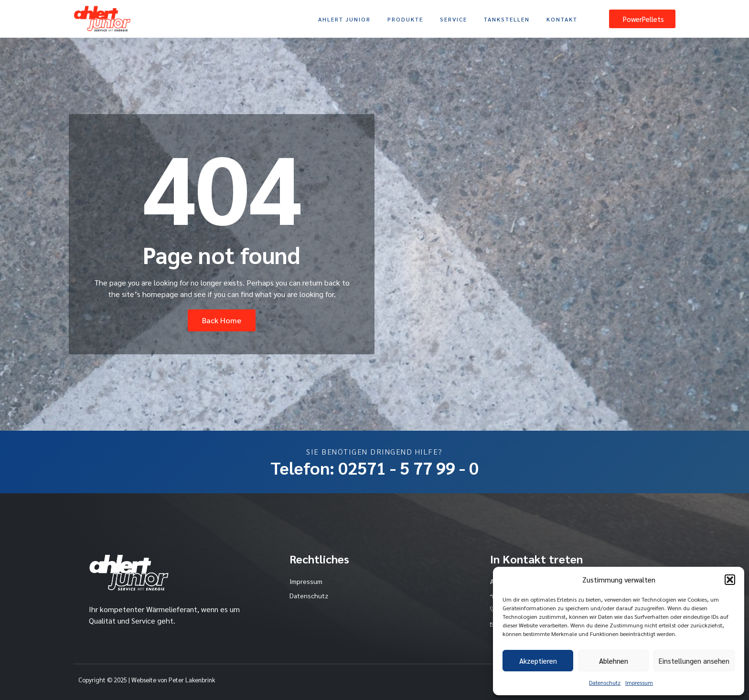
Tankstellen (507, 19)
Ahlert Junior (344, 19)
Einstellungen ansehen (694, 661)
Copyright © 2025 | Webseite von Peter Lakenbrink (147, 680)
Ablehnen (614, 661)
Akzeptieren (538, 661)
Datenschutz (605, 682)
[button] (730, 580)
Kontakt (562, 19)
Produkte (405, 19)
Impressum (639, 682)
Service (454, 19)
